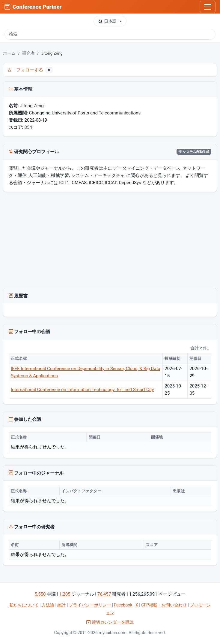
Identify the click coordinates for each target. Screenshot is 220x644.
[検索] (110, 34)
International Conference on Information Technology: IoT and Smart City (82, 390)
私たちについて (24, 605)
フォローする (30, 70)
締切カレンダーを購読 (110, 622)
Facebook (123, 605)
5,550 (40, 594)
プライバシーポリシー (90, 605)
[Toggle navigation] (208, 7)
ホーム (9, 53)
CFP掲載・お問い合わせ (164, 605)
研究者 (28, 53)
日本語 (107, 21)
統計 (61, 605)
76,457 (104, 594)
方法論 (48, 605)
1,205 (65, 594)
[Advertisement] (110, 241)
